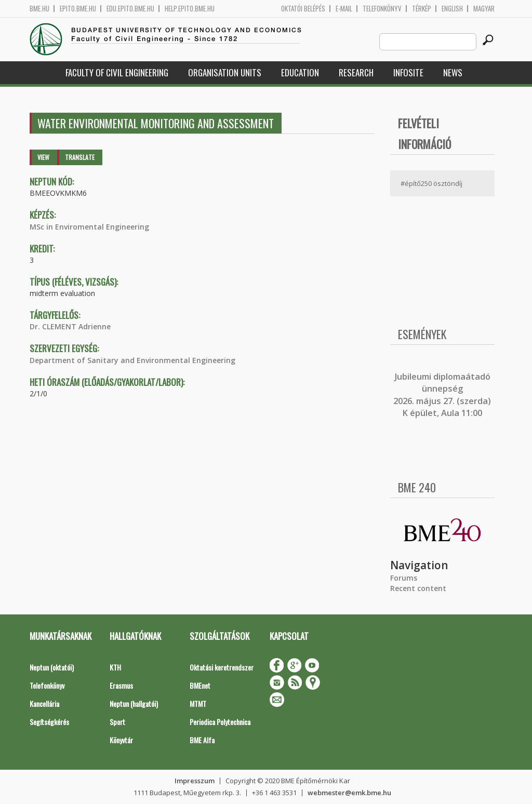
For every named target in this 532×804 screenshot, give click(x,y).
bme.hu (39, 9)
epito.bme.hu (78, 9)
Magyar (484, 9)
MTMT (198, 703)
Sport (117, 722)
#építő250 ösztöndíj (431, 183)
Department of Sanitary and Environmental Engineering (132, 360)
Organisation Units (225, 72)
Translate (80, 157)
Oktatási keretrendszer (222, 667)
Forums (404, 578)
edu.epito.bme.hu (130, 9)
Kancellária (44, 703)
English (452, 9)
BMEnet (200, 685)
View (43, 157)
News (453, 72)
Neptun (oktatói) (52, 667)
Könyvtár (121, 740)
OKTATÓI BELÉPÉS (303, 9)
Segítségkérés (49, 722)
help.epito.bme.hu (190, 9)
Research (356, 72)
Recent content (418, 588)
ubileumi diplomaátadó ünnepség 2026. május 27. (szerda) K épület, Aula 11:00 (442, 395)
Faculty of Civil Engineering (117, 72)
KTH (115, 667)
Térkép (422, 9)
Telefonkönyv (382, 9)
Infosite (408, 72)
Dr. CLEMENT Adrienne (70, 326)
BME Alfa (202, 740)
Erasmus (121, 685)
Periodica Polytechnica (220, 722)
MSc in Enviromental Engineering (89, 227)
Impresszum (195, 781)
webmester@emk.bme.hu (349, 793)
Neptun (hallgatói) (134, 703)
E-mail (344, 9)
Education (300, 72)
